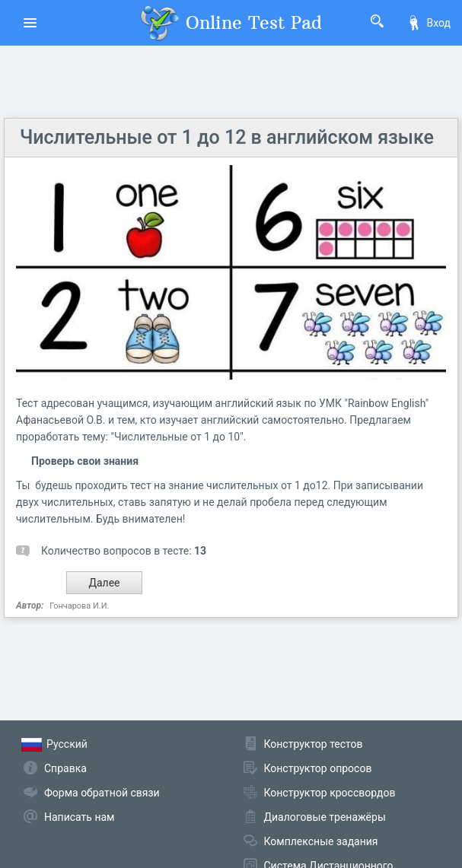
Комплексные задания (321, 841)
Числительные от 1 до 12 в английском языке (227, 137)
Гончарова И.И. (79, 606)
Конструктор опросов (318, 768)
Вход (429, 23)
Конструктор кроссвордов (330, 793)
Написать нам (79, 817)
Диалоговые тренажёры (325, 817)
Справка (65, 768)
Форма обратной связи (102, 793)
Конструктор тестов (314, 744)
